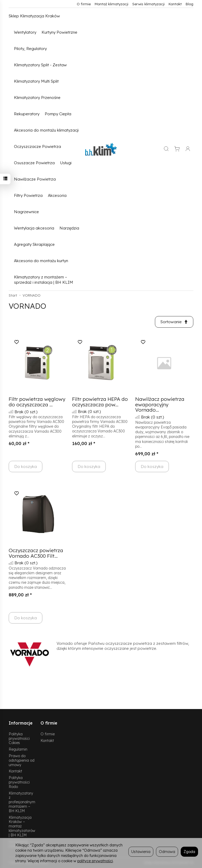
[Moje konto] (188, 149)
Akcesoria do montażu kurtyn (41, 261)
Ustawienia (141, 852)
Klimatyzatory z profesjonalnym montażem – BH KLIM (22, 802)
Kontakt (175, 4)
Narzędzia (69, 228)
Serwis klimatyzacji (148, 4)
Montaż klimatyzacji (112, 4)
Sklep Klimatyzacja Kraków (34, 16)
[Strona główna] (101, 149)
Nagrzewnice (26, 212)
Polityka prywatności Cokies (19, 738)
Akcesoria (57, 195)
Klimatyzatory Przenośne (37, 98)
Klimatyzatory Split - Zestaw (40, 65)
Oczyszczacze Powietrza (37, 146)
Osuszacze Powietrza (34, 163)
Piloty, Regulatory (30, 49)
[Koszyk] (177, 149)
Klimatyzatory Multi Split (36, 81)
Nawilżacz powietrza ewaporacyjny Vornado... (160, 405)
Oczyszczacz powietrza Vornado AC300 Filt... (36, 553)
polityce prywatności (95, 861)
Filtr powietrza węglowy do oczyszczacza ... (37, 402)
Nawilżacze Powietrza (35, 179)
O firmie (84, 4)
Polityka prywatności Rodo (19, 782)
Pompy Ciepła (58, 114)
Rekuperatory (27, 114)
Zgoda (189, 852)
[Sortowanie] (174, 322)
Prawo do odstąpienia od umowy (22, 760)
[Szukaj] (166, 149)
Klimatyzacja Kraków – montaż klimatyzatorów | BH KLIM (22, 826)
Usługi (66, 163)
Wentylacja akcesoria (34, 228)
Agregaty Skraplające (34, 244)
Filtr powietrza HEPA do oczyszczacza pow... (100, 402)
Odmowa (167, 852)
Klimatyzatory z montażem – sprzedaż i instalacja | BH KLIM (44, 280)
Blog (190, 4)
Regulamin (18, 749)
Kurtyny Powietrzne (59, 32)
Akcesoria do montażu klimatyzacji (46, 130)
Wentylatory (25, 32)
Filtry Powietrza (28, 195)
